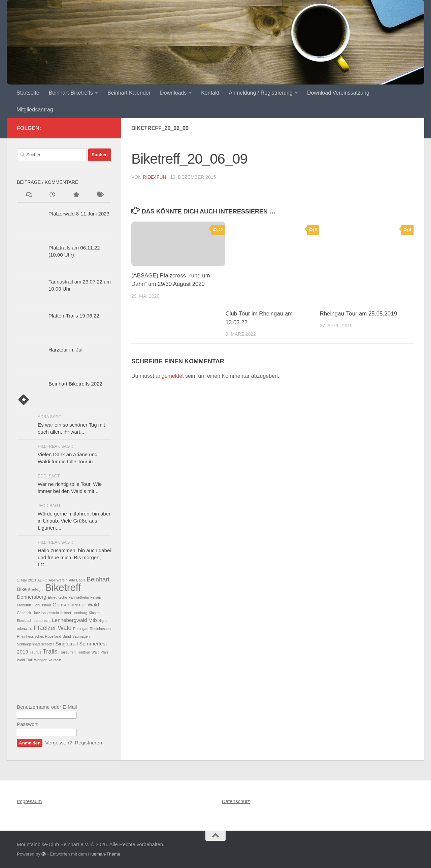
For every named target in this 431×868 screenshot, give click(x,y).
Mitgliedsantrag (35, 110)
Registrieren (88, 743)
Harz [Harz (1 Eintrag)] (36, 613)
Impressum (29, 801)
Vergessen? (59, 743)
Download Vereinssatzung (338, 93)
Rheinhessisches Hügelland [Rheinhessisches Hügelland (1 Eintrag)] (39, 636)
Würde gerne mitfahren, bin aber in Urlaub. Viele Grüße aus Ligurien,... (74, 521)
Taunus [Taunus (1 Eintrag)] (35, 652)
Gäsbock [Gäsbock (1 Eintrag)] (24, 613)
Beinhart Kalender (129, 93)
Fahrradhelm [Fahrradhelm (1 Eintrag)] (79, 597)
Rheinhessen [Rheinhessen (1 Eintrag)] (100, 629)
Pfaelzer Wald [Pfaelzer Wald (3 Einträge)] (53, 628)
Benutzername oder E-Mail (47, 707)
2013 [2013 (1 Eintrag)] (32, 580)
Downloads (173, 93)
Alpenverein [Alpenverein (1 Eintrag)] (58, 580)
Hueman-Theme (104, 854)
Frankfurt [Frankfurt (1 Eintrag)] (24, 605)
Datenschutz (236, 801)
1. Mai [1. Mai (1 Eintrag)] (22, 580)
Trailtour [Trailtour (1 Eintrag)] (84, 652)
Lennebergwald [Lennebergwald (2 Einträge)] (69, 620)
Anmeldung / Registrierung (260, 93)
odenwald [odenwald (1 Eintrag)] (25, 629)
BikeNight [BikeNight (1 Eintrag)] (36, 590)
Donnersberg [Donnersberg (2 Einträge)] (32, 597)
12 (218, 230)
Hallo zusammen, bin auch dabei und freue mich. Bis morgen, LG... (74, 557)
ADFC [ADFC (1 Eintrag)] (42, 580)
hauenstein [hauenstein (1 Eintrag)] (50, 613)
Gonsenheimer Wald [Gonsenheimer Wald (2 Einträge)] (76, 605)
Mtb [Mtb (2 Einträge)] (92, 620)
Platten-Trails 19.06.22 (74, 316)
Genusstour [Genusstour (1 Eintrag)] (42, 605)
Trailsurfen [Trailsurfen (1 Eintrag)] (67, 652)
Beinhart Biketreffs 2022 (75, 384)
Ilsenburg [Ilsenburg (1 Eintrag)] (80, 613)
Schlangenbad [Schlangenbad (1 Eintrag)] (28, 644)
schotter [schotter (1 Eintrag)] (47, 644)
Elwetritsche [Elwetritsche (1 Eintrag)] (57, 597)
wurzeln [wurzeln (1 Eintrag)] (55, 660)
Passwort (27, 724)
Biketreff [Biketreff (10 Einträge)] (63, 587)
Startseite (28, 93)
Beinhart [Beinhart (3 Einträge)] (98, 579)
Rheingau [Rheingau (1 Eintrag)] (81, 629)
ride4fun (155, 177)
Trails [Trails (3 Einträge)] (50, 651)
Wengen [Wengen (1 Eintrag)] (41, 660)
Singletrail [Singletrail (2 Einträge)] (67, 644)
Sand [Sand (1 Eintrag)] (67, 636)
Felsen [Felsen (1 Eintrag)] (96, 597)
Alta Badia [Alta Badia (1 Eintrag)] (77, 580)
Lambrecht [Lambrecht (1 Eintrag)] (42, 621)
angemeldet (170, 376)
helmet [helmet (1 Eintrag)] (66, 613)
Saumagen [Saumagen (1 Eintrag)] (81, 636)
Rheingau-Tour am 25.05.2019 (358, 314)
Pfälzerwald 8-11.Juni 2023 (79, 214)
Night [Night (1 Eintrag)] (103, 621)
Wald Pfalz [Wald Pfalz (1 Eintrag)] (100, 652)
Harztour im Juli (66, 350)
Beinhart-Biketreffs (71, 93)
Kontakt (210, 93)
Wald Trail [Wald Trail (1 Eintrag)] (25, 660)
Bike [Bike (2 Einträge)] (22, 589)
